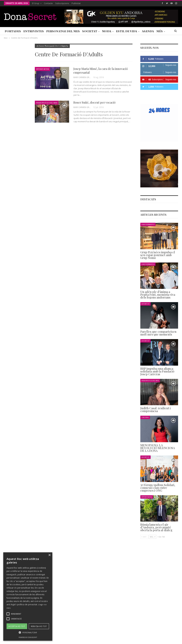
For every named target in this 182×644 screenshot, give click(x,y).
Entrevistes (34, 31)
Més (160, 31)
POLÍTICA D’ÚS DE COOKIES (126, 632)
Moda (107, 31)
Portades (13, 31)
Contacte (48, 3)
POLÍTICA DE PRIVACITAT (81, 632)
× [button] (49, 555)
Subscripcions (62, 3)
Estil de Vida (127, 31)
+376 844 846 (135, 611)
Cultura (145, 417)
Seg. (153, 537)
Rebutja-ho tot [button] (39, 626)
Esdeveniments (148, 224)
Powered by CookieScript (28, 637)
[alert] (28, 597)
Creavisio (174, 639)
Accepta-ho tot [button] (17, 626)
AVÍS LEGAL (103, 632)
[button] (28, 632)
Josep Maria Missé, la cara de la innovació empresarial (101, 71)
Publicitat (76, 3)
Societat (90, 31)
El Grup (36, 3)
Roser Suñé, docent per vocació (94, 102)
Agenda (148, 31)
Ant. (144, 537)
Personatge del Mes (63, 31)
